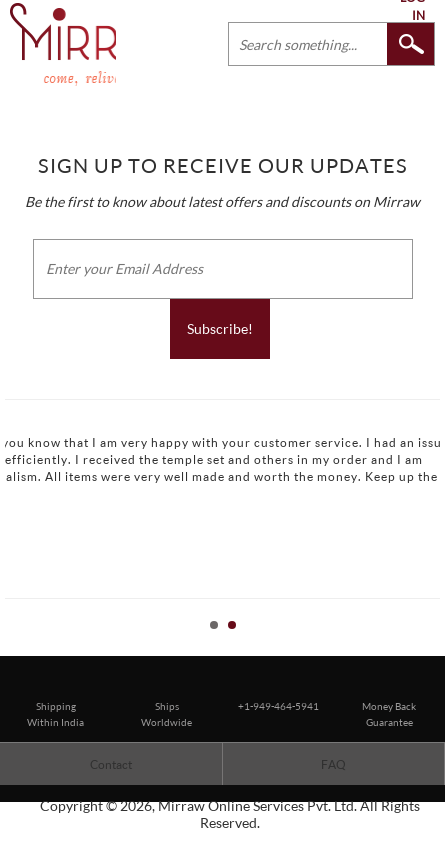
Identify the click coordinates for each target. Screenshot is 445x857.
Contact (111, 764)
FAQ (333, 764)
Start (420, 647)
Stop (435, 647)
